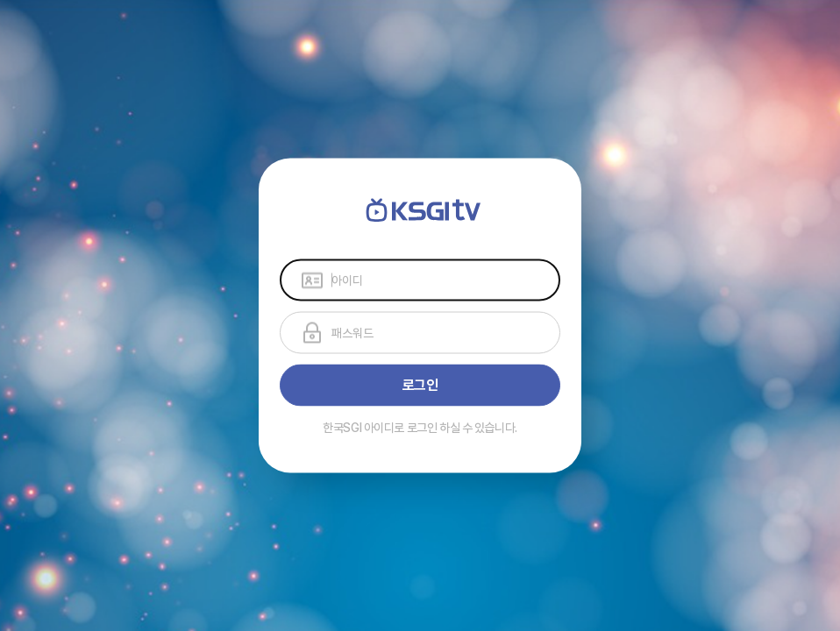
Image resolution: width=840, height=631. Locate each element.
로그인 (420, 385)
